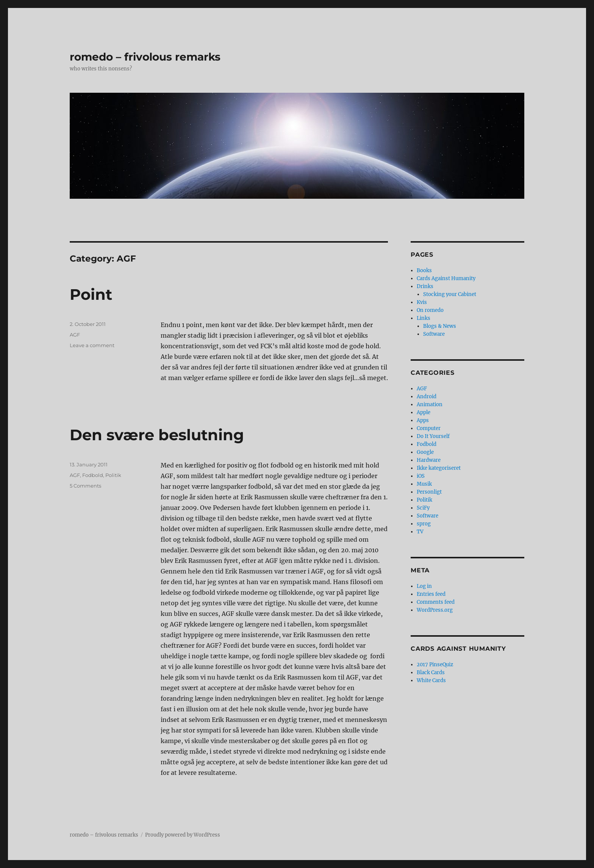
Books (424, 270)
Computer (429, 428)
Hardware (429, 460)
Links (424, 318)
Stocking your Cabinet (450, 294)
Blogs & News (440, 326)
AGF (75, 335)
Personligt (429, 492)
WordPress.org (435, 610)
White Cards (431, 680)
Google (425, 452)
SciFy (423, 508)
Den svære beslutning (157, 435)
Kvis (422, 302)
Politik (113, 475)
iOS (421, 476)
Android (427, 397)
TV (420, 532)
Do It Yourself (433, 436)
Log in (424, 586)
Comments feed (436, 602)
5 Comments (85, 486)
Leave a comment (92, 345)
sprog (424, 524)
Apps (423, 420)
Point (91, 294)
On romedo (430, 310)
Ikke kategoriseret (439, 468)
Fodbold (93, 475)
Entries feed (431, 594)
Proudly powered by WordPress (183, 835)
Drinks (425, 286)
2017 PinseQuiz (435, 665)
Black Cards (431, 672)
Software (434, 334)
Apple (424, 412)
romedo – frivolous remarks (145, 57)
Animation (430, 404)
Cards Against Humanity (446, 278)
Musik (424, 484)
